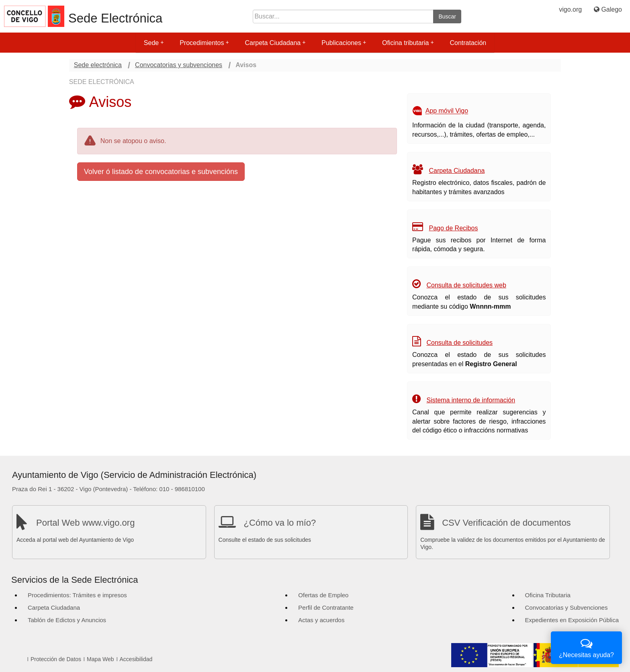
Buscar (447, 16)
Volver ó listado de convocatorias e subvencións (161, 172)
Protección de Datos (56, 659)
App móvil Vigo (447, 111)
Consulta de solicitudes (460, 343)
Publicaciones (344, 43)
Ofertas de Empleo (323, 595)
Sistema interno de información (471, 400)
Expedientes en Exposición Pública (572, 620)
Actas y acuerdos (321, 620)
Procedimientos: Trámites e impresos (77, 595)
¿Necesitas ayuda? (586, 647)
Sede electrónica (98, 65)
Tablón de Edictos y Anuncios (67, 620)
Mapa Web (100, 659)
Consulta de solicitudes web (466, 285)
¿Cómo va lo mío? (280, 523)
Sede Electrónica (115, 18)
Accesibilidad (136, 659)
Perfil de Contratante (326, 607)
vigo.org (570, 9)
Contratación (468, 43)
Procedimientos (204, 43)
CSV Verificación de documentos (506, 523)
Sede (154, 43)
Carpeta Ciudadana (275, 43)
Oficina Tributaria (548, 595)
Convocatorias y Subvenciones (567, 607)
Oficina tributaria (408, 43)
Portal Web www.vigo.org (85, 523)
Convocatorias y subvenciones (179, 65)
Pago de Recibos (454, 228)
